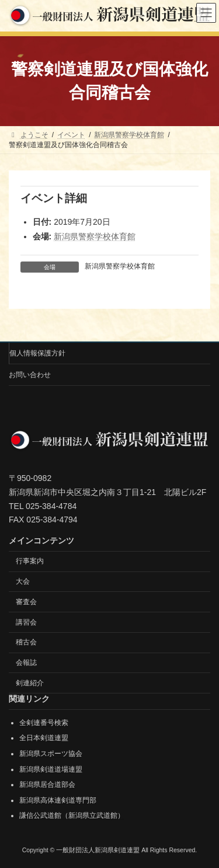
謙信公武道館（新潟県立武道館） (72, 816)
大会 (23, 581)
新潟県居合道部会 (47, 785)
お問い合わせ (30, 375)
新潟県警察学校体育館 (95, 236)
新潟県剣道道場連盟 (51, 769)
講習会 (26, 622)
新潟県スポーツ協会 (51, 754)
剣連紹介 (30, 683)
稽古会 (26, 643)
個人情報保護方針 (37, 353)
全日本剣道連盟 (44, 738)
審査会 (26, 602)
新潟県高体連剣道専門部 (58, 800)
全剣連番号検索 (44, 723)
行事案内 (30, 561)
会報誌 (26, 663)
